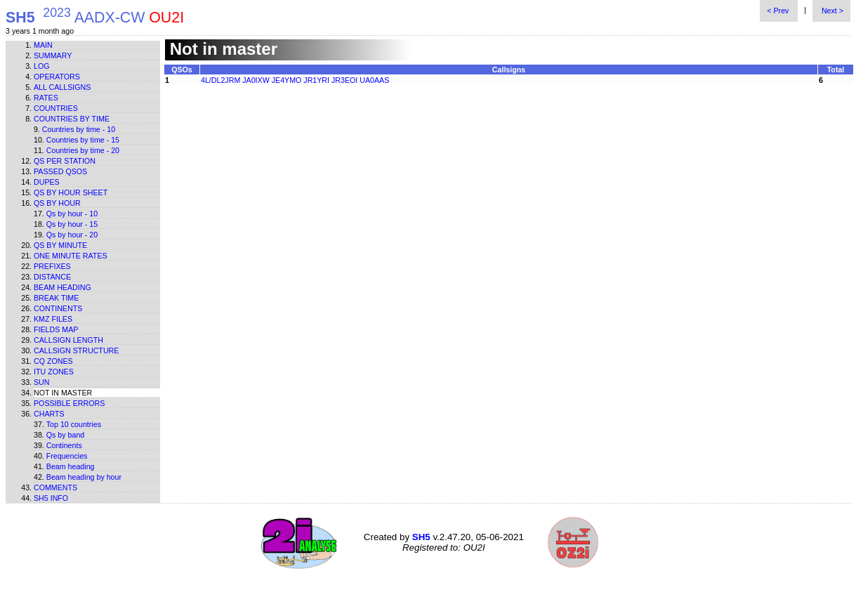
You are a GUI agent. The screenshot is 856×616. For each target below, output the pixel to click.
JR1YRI (316, 80)
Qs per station (65, 161)
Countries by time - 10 (79, 129)
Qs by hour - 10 (72, 214)
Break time (56, 298)
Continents (58, 308)
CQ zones (53, 361)
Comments (55, 487)
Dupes (47, 182)
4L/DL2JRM (220, 80)
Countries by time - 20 (83, 150)
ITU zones (54, 372)
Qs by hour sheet (71, 192)
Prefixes (52, 266)
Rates (46, 98)
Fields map (56, 329)
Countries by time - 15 (83, 140)
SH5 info (51, 498)
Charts (49, 414)
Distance (52, 277)
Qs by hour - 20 (72, 235)
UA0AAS (374, 80)
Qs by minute (60, 245)
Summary (53, 55)
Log (42, 66)
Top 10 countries (74, 424)
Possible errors (69, 403)
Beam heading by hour (84, 477)
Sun (42, 382)
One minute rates (71, 256)
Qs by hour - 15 (72, 224)
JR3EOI (344, 80)
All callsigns (62, 87)
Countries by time (72, 119)
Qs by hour (57, 203)
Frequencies (67, 456)
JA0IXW (256, 80)
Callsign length (68, 340)
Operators (57, 77)
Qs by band (66, 435)
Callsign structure (76, 350)
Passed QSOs (60, 171)
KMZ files (53, 319)
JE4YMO (287, 80)
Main (43, 45)
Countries (56, 108)
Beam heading (62, 287)
